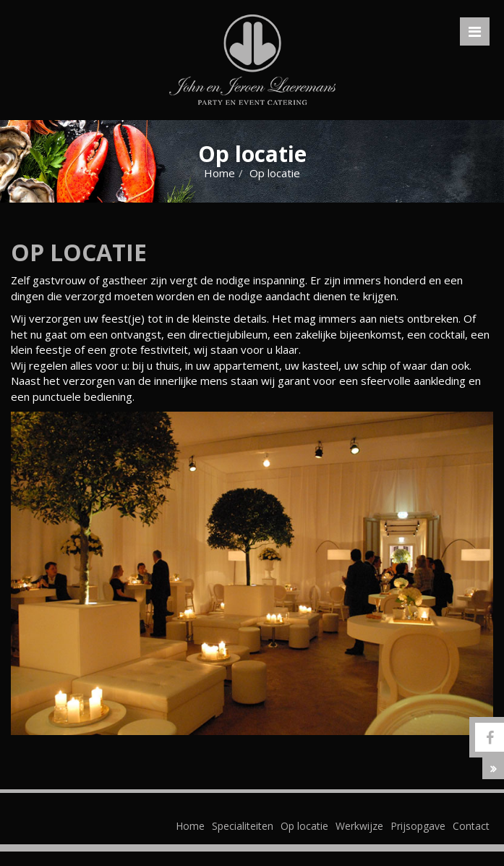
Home (219, 173)
